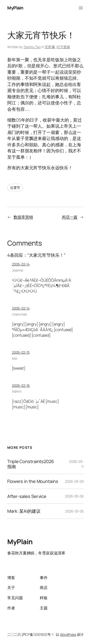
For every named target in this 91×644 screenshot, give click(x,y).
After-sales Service (27, 496)
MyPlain (15, 8)
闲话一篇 (70, 217)
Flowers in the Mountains (33, 481)
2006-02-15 (21, 352)
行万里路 (63, 47)
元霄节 (15, 188)
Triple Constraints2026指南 (31, 464)
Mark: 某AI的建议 (24, 511)
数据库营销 (23, 217)
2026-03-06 (74, 496)
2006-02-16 (21, 385)
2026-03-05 (74, 511)
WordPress (68, 634)
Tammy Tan (32, 47)
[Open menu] (81, 8)
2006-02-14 (21, 264)
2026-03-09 (74, 481)
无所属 (50, 47)
